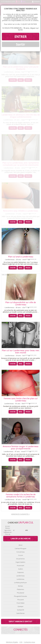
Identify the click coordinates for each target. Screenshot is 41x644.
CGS (21, 642)
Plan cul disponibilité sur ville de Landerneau (21, 303)
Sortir (21, 44)
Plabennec (20, 589)
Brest (21, 545)
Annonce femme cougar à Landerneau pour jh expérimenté (21, 447)
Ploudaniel (20, 593)
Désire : (8, 528)
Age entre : (8, 530)
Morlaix (20, 586)
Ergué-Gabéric (20, 562)
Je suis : (8, 526)
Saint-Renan (20, 613)
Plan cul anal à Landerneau (21, 257)
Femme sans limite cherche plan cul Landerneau (21, 400)
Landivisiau (20, 579)
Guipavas (20, 572)
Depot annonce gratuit (21, 621)
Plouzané (21, 600)
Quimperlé (21, 610)
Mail (21, 222)
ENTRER (20, 37)
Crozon (21, 555)
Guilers (21, 569)
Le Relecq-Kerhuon (20, 583)
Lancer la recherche (21, 539)
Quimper (20, 606)
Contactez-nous (29, 642)
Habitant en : (8, 532)
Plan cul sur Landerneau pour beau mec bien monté (21, 351)
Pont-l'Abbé (21, 603)
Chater (13, 222)
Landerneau (20, 576)
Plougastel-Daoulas (20, 596)
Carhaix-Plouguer (21, 548)
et (14, 530)
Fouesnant (20, 566)
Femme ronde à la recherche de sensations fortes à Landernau (21, 495)
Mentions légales (12, 642)
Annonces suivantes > (20, 514)
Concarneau (20, 552)
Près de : (8, 534)
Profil (28, 222)
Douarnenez (20, 559)
